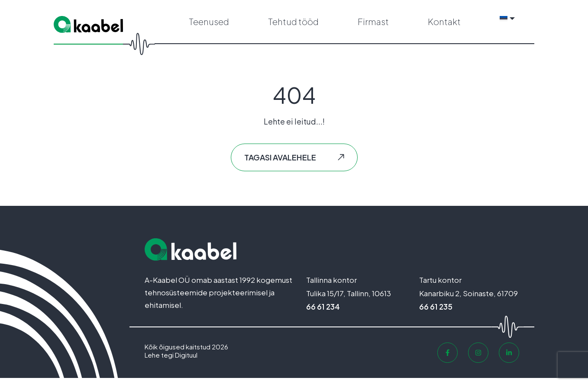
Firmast (373, 25)
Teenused (209, 25)
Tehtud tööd (293, 25)
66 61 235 (436, 313)
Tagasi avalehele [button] (280, 163)
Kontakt (444, 25)
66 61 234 (323, 313)
